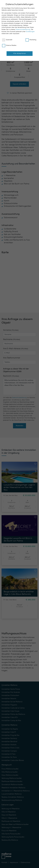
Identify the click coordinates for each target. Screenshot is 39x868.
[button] (19, 46)
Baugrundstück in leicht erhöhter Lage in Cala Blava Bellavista (19, 593)
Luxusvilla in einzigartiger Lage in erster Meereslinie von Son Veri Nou (19, 487)
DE (24, 3)
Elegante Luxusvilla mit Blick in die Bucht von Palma (18, 540)
